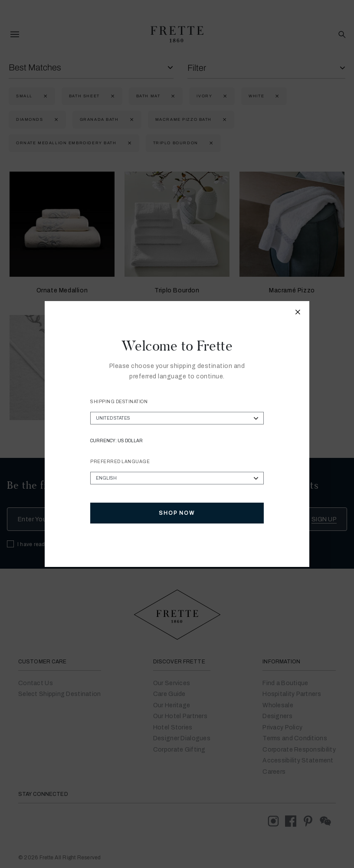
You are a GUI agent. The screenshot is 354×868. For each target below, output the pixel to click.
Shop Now (177, 513)
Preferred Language (120, 462)
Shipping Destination (119, 402)
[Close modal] (298, 313)
